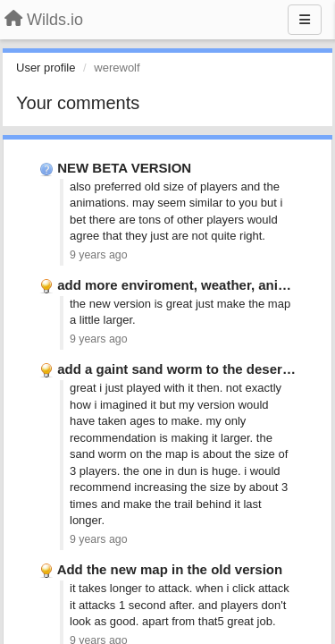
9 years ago (99, 255)
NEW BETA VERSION (124, 168)
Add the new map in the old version (170, 569)
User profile (46, 68)
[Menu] (305, 20)
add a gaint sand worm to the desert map (188, 369)
